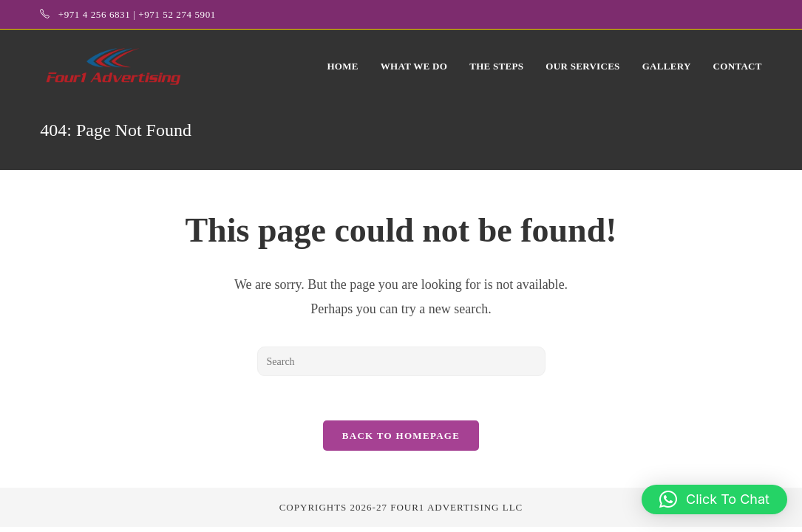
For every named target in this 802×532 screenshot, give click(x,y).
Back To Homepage (401, 436)
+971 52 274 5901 (177, 14)
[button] (714, 499)
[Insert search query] (401, 361)
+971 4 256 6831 (95, 14)
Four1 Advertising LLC (456, 507)
